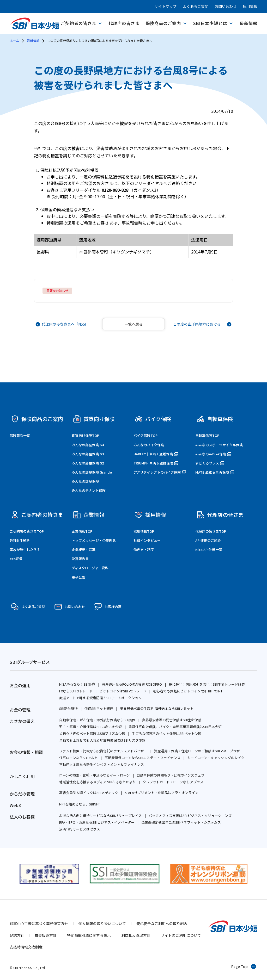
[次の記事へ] (202, 324)
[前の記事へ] (65, 324)
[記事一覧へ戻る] (133, 324)
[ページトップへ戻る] (244, 966)
